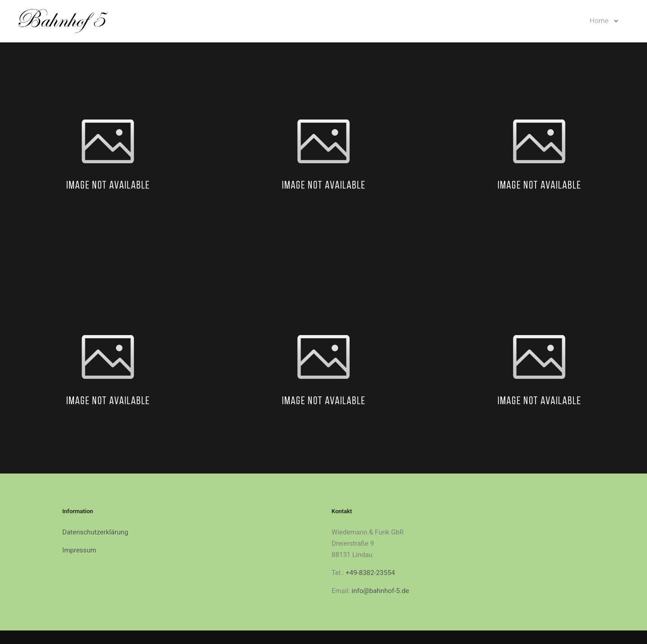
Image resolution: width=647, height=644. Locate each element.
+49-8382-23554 (370, 573)
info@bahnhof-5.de (380, 591)
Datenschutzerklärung (95, 532)
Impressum (79, 550)
